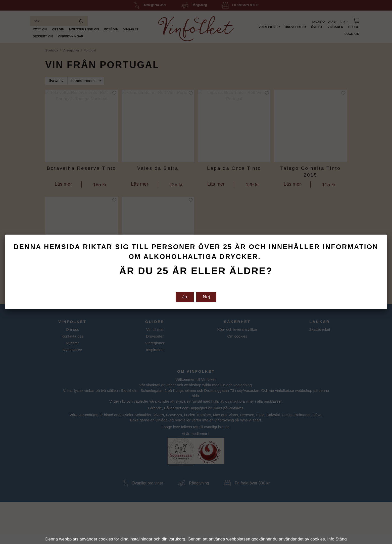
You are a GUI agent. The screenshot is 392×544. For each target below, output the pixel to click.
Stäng (341, 539)
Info (331, 539)
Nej (206, 297)
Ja (185, 297)
